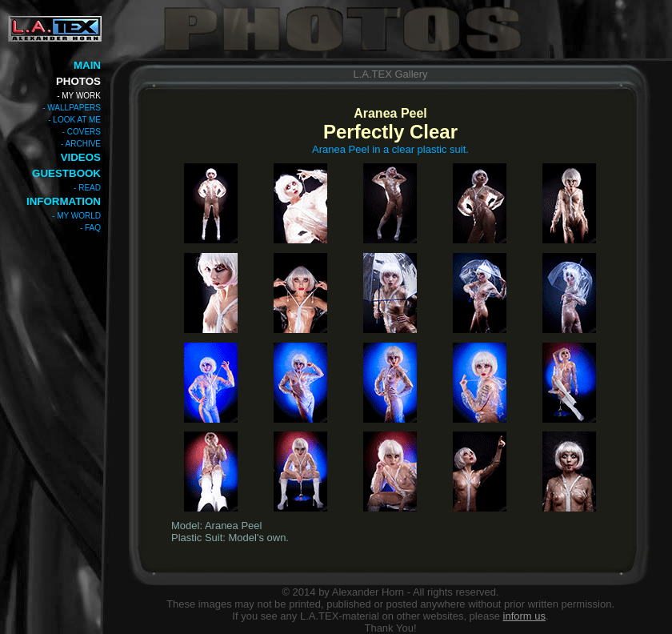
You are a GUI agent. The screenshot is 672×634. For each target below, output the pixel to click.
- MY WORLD (76, 216)
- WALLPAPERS (72, 108)
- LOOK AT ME (74, 120)
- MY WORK (79, 96)
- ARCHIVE (81, 144)
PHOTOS (78, 81)
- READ (87, 188)
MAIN (87, 65)
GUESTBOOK (66, 173)
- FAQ (90, 228)
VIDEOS (81, 157)
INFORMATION (64, 201)
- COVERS (82, 132)
